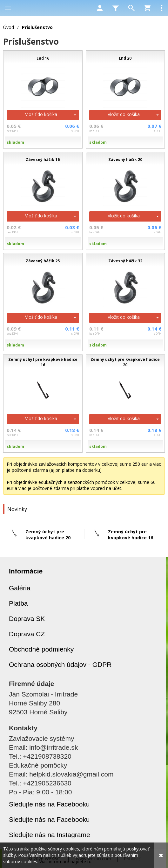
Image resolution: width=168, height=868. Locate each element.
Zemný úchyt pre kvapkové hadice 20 (48, 535)
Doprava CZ (27, 634)
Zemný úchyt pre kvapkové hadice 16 (131, 535)
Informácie (26, 571)
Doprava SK (27, 619)
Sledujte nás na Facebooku (49, 804)
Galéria (20, 588)
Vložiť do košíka (41, 114)
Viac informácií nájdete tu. (66, 861)
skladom (15, 142)
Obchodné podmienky (41, 649)
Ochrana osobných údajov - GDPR (60, 664)
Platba (18, 603)
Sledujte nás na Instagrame (50, 835)
